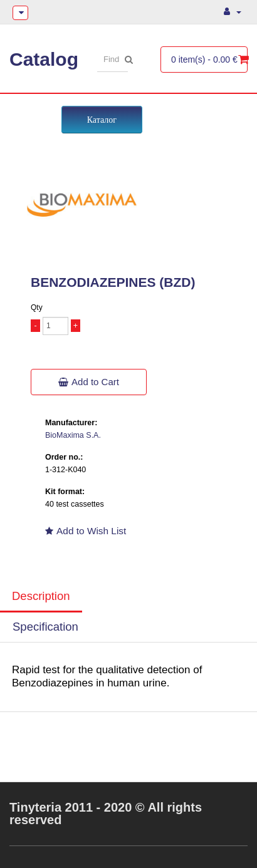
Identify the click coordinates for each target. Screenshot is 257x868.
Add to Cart (89, 382)
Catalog (44, 59)
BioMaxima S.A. (73, 435)
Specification (45, 627)
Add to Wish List (86, 531)
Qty (37, 307)
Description (41, 596)
